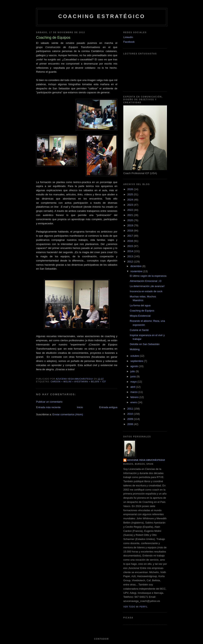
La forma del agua (140, 305)
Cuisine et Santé (139, 330)
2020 (131, 220)
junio (134, 376)
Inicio (80, 407)
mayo (134, 382)
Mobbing (135, 349)
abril (133, 387)
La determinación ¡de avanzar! (147, 286)
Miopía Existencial (140, 316)
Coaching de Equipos (142, 311)
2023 (131, 205)
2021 (131, 215)
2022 (131, 210)
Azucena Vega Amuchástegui (146, 460)
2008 (131, 424)
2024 (131, 200)
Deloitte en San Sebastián (145, 344)
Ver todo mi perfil (135, 607)
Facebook (129, 42)
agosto (135, 366)
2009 (131, 419)
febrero (135, 397)
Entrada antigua (108, 407)
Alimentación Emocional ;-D (146, 281)
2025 (131, 194)
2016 (131, 241)
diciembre (136, 266)
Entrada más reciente (48, 407)
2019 (131, 225)
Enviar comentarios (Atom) (68, 414)
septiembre (137, 361)
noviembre (137, 271)
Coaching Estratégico (102, 16)
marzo (134, 392)
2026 (131, 189)
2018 (131, 231)
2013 (131, 256)
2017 (131, 236)
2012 (131, 262)
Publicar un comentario (49, 402)
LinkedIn (128, 37)
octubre (135, 356)
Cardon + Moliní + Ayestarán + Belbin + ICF (78, 382)
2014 (131, 251)
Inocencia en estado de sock (146, 291)
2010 (131, 414)
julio (133, 371)
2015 (131, 246)
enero (134, 402)
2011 (131, 409)
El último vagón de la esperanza (148, 276)
